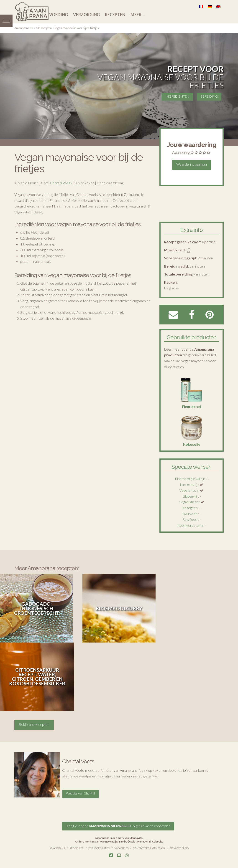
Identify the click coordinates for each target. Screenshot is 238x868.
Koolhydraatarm (190, 525)
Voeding (59, 15)
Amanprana (57, 847)
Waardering (181, 152)
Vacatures (122, 847)
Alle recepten (44, 28)
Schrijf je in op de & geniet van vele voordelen (118, 825)
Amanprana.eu (24, 28)
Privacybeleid (179, 847)
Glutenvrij (190, 496)
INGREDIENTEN (177, 96)
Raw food (190, 519)
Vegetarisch (189, 490)
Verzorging (86, 15)
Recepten (115, 15)
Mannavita (136, 837)
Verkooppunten (99, 847)
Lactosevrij (189, 485)
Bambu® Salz (127, 841)
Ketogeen (190, 508)
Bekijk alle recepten (34, 724)
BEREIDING (209, 96)
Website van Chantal (80, 793)
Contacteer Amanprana (149, 847)
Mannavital (144, 841)
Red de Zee (77, 847)
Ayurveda (190, 514)
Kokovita (157, 841)
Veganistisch (189, 502)
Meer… (138, 15)
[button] (6, 20)
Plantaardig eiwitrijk (190, 479)
